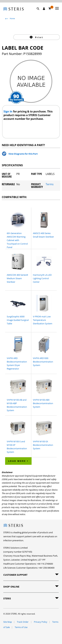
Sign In (8, 111)
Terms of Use (21, 627)
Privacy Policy (41, 622)
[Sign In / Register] (44, 9)
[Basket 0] (50, 8)
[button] (40, 12)
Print (39, 37)
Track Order (23, 622)
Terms (50, 184)
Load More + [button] (18, 461)
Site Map (8, 622)
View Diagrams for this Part (23, 154)
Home (12, 18)
